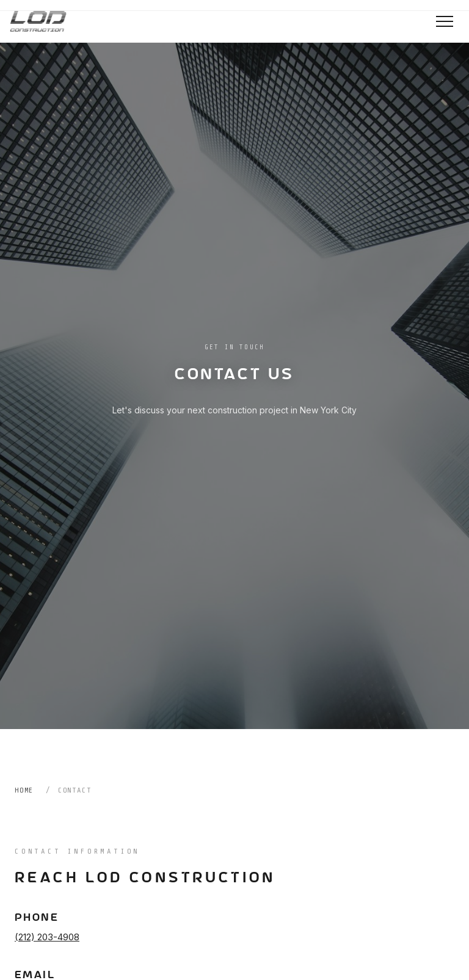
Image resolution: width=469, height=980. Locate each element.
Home (24, 790)
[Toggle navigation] (445, 21)
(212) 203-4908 (47, 937)
